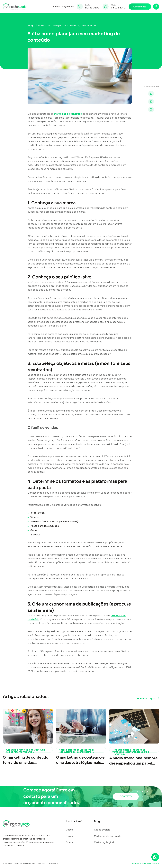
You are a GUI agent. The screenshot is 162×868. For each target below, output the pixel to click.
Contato (71, 842)
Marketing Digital (104, 842)
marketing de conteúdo (68, 114)
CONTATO (126, 796)
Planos (56, 7)
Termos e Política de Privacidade (145, 863)
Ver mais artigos (145, 699)
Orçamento (68, 7)
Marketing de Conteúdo (108, 836)
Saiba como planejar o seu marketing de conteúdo (67, 26)
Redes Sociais (102, 830)
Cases (69, 830)
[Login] (156, 7)
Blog (30, 26)
